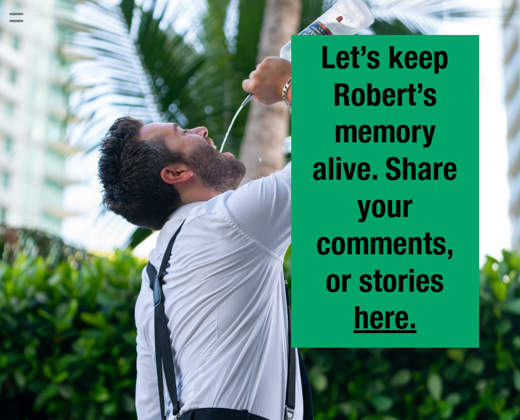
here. (385, 321)
